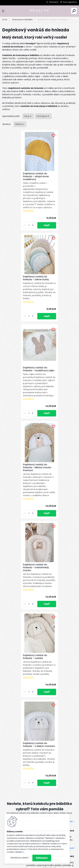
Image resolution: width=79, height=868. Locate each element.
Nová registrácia (70, 2)
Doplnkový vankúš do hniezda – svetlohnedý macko (18, 386)
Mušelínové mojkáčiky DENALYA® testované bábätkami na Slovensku (50, 569)
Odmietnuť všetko (19, 858)
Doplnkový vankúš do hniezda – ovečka (55, 386)
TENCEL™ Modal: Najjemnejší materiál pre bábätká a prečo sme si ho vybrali (49, 620)
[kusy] (11, 228)
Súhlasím (42, 858)
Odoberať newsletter (21, 698)
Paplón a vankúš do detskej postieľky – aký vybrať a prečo (50, 594)
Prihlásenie (54, 2)
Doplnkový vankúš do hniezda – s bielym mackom (36, 479)
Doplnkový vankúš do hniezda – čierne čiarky (56, 180)
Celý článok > (68, 558)
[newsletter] (66, 706)
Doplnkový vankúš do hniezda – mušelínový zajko (18, 283)
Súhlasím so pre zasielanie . (35, 715)
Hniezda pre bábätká (22, 20)
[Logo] (39, 11)
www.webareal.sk (51, 865)
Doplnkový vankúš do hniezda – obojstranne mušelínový (18, 176)
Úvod (5, 20)
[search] (74, 11)
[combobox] (28, 116)
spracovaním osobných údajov (34, 713)
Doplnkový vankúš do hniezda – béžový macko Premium (57, 283)
